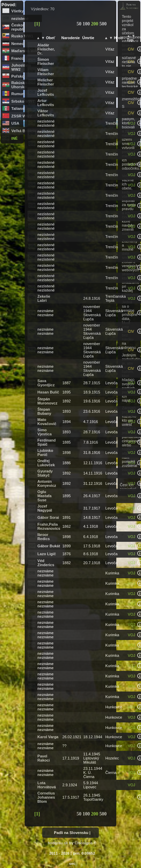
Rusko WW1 (22, 36)
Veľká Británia (24, 131)
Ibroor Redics (44, 537)
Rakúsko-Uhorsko (20, 85)
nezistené (20, 19)
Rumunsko (21, 94)
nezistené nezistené (46, 123)
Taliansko (20, 108)
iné (14, 138)
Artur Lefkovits (46, 103)
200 (95, 24)
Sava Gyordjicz (46, 383)
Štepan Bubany (44, 411)
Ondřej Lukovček (46, 463)
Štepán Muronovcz (47, 401)
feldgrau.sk (58, 843)
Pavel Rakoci (44, 758)
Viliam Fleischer (46, 72)
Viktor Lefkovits (46, 113)
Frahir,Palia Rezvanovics (49, 526)
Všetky (17, 11)
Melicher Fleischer (46, 82)
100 (87, 24)
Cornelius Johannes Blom (46, 797)
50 (80, 24)
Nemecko (20, 44)
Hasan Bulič (48, 392)
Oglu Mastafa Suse (44, 496)
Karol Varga (48, 737)
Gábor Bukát (49, 546)
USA (15, 123)
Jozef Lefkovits (46, 92)
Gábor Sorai (48, 517)
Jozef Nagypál (45, 508)
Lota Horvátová (47, 785)
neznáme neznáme (45, 313)
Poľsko (18, 76)
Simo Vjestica (45, 432)
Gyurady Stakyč (45, 473)
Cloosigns (84, 843)
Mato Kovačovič (47, 422)
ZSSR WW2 (21, 116)
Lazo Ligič (47, 554)
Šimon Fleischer (46, 61)
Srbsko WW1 (23, 101)
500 (103, 24)
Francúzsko (22, 58)
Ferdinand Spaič (46, 442)
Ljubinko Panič (45, 453)
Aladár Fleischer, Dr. (46, 49)
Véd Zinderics (46, 563)
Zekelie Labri (44, 298)
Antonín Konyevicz (47, 483)
